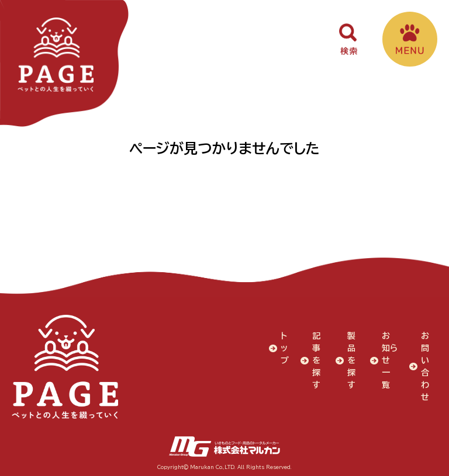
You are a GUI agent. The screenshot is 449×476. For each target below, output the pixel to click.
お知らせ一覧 (386, 366)
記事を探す (316, 360)
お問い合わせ (426, 366)
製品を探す (351, 360)
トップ (285, 348)
